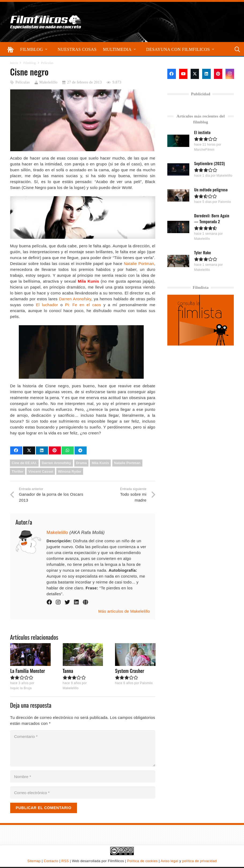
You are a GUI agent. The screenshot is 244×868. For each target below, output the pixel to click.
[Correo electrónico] (83, 793)
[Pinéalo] (55, 450)
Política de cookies (142, 861)
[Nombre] (83, 777)
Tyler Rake (203, 252)
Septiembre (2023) (210, 163)
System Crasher (130, 671)
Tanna (68, 671)
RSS (65, 861)
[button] (46, 49)
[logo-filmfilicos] (46, 22)
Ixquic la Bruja (21, 688)
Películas (22, 82)
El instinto (202, 132)
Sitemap (34, 861)
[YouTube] (183, 74)
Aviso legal (169, 861)
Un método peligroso (211, 189)
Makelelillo (49, 82)
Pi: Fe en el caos (83, 305)
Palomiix (146, 683)
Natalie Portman (139, 264)
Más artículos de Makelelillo (124, 611)
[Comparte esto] (16, 450)
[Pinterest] (218, 74)
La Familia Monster (28, 671)
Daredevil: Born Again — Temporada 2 (212, 218)
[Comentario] (83, 748)
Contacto (51, 861)
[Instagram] (230, 74)
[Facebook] (171, 74)
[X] (195, 74)
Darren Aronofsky (75, 299)
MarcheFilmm (204, 150)
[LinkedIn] (206, 74)
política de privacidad (199, 861)
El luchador (47, 305)
